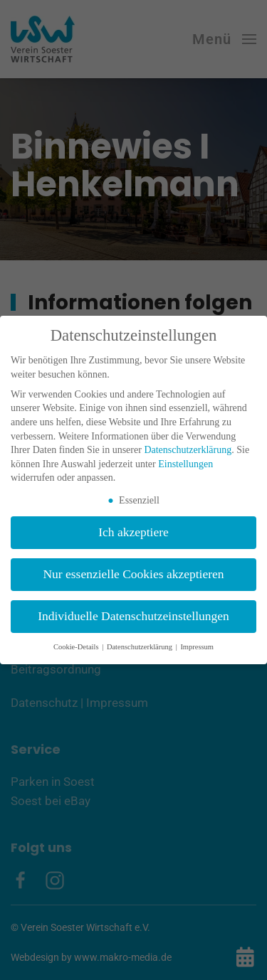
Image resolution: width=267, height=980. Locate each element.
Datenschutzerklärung (188, 450)
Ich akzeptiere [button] (133, 532)
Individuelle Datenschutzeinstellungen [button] (133, 616)
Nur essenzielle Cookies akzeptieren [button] (133, 574)
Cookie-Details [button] (77, 647)
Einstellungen (185, 464)
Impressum (197, 647)
